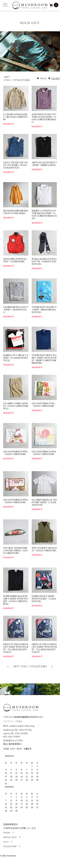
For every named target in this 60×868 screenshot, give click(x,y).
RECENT (56, 78)
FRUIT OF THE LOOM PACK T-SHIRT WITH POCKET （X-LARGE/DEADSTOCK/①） (16, 648)
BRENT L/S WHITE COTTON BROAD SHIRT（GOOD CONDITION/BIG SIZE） (44, 214)
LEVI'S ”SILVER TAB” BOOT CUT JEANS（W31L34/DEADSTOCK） (15, 165)
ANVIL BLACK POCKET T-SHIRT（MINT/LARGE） (44, 164)
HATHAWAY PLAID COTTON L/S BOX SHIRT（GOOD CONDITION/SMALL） (44, 118)
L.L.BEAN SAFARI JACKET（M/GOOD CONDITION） (15, 117)
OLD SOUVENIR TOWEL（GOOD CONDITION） (16, 453)
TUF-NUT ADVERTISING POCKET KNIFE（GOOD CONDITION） (15, 550)
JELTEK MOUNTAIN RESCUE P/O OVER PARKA (16, 212)
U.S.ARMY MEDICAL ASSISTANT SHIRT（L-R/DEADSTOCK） (44, 502)
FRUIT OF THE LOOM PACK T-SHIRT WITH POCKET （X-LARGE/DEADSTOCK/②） (44, 648)
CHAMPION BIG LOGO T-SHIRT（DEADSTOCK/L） (16, 310)
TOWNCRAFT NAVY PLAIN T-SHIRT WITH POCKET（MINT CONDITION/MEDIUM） (44, 359)
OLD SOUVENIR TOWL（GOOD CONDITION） (44, 405)
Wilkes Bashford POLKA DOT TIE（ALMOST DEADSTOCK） (44, 261)
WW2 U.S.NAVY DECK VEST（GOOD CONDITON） (45, 549)
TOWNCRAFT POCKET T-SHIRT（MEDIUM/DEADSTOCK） (44, 310)
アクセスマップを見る (13, 721)
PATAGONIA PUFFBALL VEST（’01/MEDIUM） (15, 260)
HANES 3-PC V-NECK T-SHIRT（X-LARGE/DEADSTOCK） (16, 358)
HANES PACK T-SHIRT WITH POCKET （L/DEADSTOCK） (44, 599)
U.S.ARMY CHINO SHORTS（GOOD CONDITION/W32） (16, 406)
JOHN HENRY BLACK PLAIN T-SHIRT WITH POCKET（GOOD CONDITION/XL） (16, 600)
